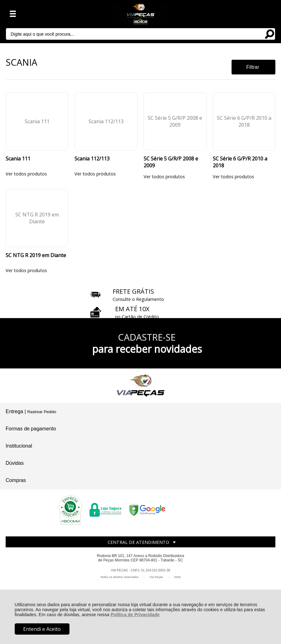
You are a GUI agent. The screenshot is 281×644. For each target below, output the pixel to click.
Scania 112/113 (92, 159)
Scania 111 (18, 159)
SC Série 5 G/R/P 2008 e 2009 (171, 162)
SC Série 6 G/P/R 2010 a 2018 (240, 162)
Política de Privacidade (135, 615)
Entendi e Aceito (42, 629)
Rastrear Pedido (42, 412)
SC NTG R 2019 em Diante (36, 255)
